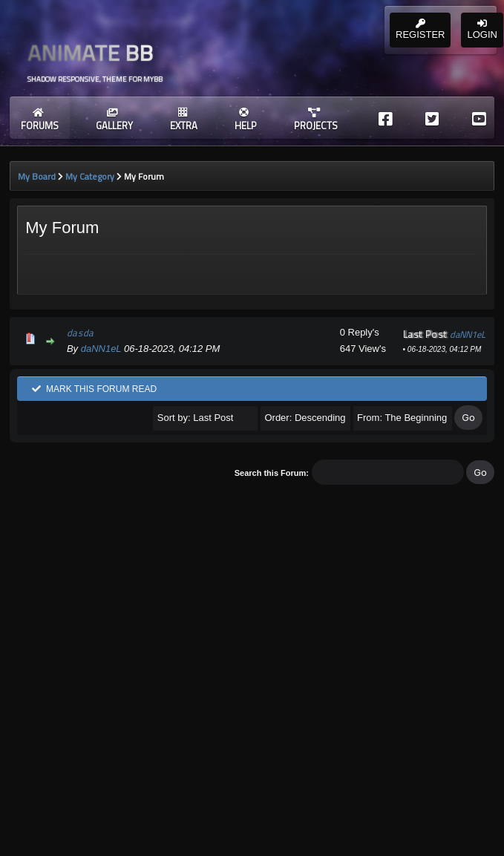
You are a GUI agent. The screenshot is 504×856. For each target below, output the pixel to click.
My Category (90, 176)
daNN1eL (101, 349)
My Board (37, 176)
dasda (81, 333)
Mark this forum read (94, 389)
